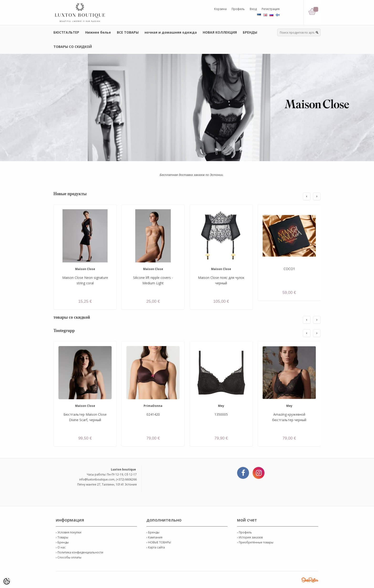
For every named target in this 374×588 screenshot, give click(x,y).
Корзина (220, 9)
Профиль (238, 9)
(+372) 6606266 (126, 479)
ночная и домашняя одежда (171, 32)
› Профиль (244, 532)
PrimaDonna (153, 406)
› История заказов (250, 537)
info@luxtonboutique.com (97, 479)
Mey (221, 406)
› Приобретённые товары (255, 542)
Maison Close (85, 269)
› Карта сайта (156, 547)
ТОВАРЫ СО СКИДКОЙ (73, 47)
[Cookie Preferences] (7, 581)
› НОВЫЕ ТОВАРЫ (159, 542)
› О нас (61, 547)
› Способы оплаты (69, 557)
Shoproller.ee (310, 580)
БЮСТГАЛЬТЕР (66, 32)
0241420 (153, 414)
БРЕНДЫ (250, 32)
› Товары (62, 537)
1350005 (221, 414)
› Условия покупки (69, 532)
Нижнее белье (98, 32)
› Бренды (62, 542)
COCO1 (289, 269)
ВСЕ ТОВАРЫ (128, 32)
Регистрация (271, 9)
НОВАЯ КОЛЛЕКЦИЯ (220, 32)
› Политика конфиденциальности (80, 552)
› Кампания (154, 537)
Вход (253, 9)
